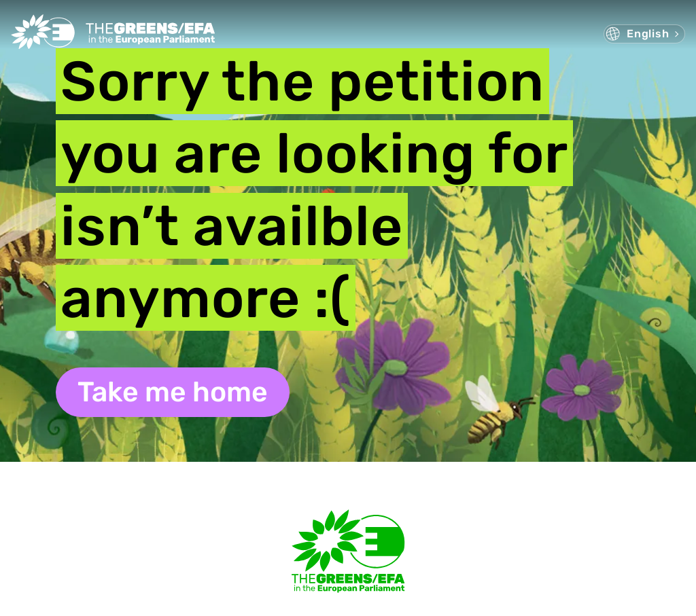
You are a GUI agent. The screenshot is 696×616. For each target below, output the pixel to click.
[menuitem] (644, 34)
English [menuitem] (648, 34)
